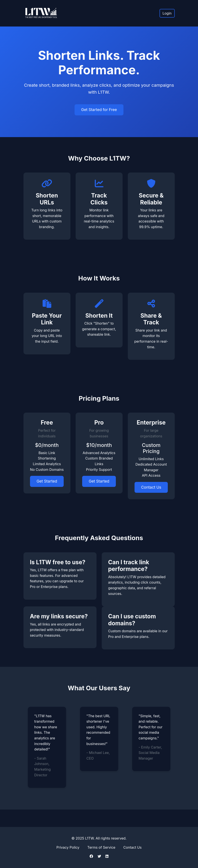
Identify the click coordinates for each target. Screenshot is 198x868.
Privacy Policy (68, 847)
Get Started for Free (99, 110)
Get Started (47, 481)
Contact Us (151, 487)
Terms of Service (101, 847)
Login (167, 13)
